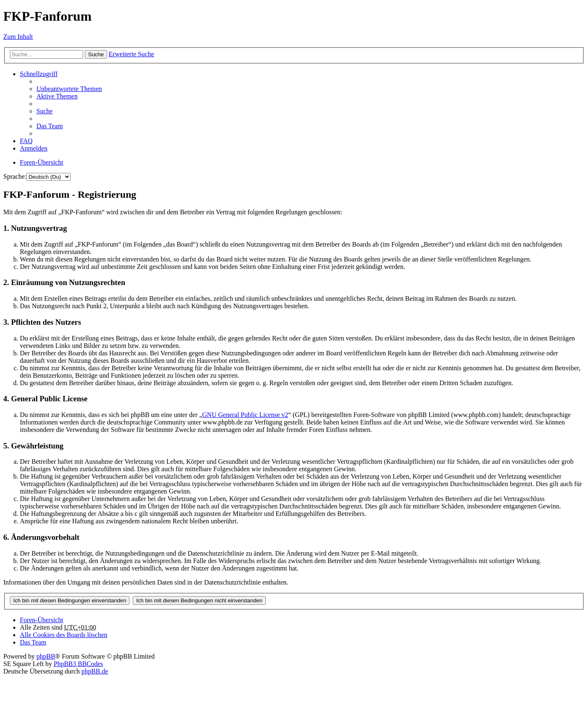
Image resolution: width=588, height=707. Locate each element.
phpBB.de (95, 671)
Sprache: (15, 176)
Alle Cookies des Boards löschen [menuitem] (64, 635)
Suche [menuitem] (44, 111)
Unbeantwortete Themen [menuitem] (69, 89)
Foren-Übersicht (42, 620)
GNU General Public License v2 (245, 415)
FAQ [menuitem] (26, 141)
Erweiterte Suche (131, 54)
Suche (96, 54)
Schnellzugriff (39, 74)
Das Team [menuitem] (50, 126)
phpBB (46, 656)
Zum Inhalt (18, 37)
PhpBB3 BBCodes (79, 664)
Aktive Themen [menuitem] (57, 96)
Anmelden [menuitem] (34, 148)
